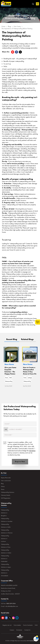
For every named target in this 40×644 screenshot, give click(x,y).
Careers (12, 630)
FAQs (5, 66)
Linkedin (17, 618)
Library (3, 486)
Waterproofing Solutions (8, 492)
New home (17, 26)
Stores (3, 489)
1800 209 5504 (11, 603)
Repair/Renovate (6, 478)
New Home (15, 364)
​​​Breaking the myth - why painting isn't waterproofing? (20, 59)
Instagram (13, 618)
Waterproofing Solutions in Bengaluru (5, 513)
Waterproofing (15, 381)
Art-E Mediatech (31, 641)
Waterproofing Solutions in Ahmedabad (5, 573)
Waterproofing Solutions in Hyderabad (5, 559)
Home (6, 4)
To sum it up (7, 64)
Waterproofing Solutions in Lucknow (5, 538)
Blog (2, 483)
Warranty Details (6, 495)
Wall (16, 378)
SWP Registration (6, 498)
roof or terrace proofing (15, 163)
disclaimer (32, 451)
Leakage (36, 378)
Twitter (10, 618)
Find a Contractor (28, 625)
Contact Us (27, 630)
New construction (6, 481)
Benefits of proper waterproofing (14, 61)
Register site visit (7, 625)
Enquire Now (20, 462)
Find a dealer (17, 625)
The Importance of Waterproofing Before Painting (17, 29)
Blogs (9, 26)
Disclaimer (19, 630)
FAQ (36, 625)
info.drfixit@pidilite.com (12, 606)
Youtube (3, 618)
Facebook (6, 618)
